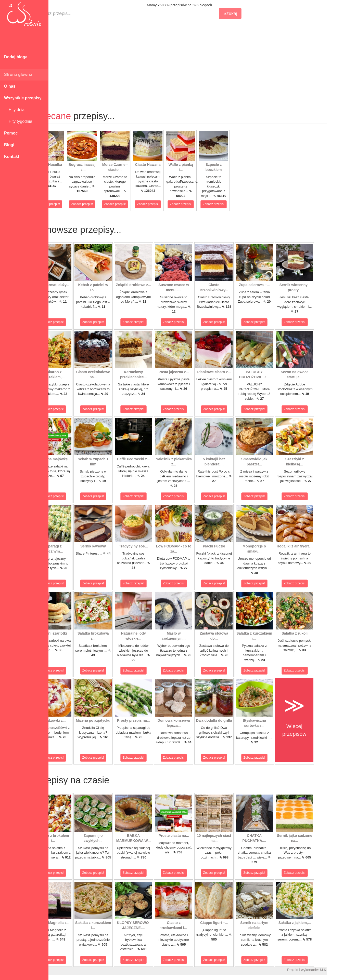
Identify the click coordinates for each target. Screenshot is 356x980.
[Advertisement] (198, 60)
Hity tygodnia (18, 121)
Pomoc (11, 133)
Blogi (9, 145)
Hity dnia (14, 110)
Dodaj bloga (16, 57)
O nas (10, 86)
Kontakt (12, 157)
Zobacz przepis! (67, 204)
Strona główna (18, 75)
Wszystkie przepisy (23, 98)
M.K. (342, 970)
